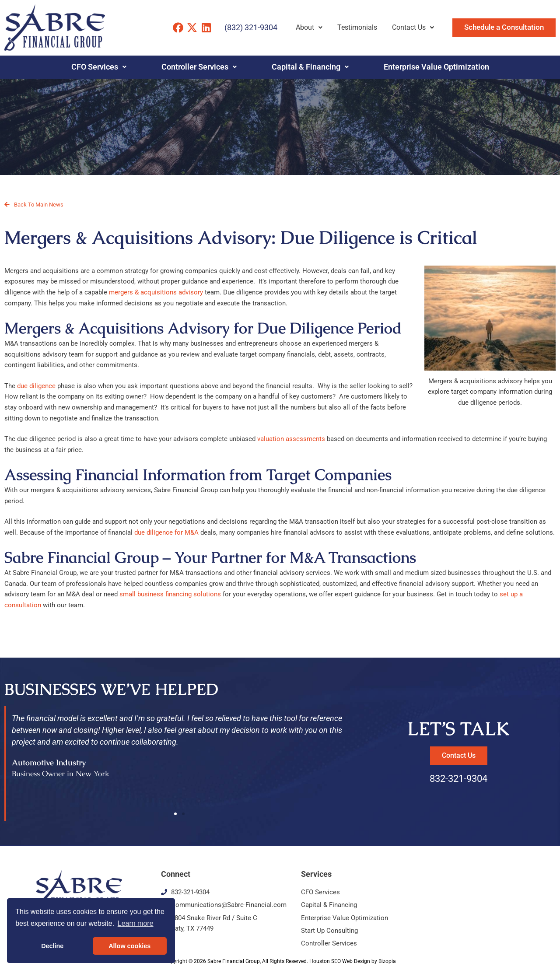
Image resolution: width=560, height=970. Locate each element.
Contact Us (413, 27)
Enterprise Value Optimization (436, 67)
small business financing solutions (170, 594)
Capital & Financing (310, 67)
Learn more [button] (136, 923)
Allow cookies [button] (129, 946)
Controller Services (199, 67)
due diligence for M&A (166, 532)
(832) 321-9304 (251, 27)
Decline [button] (52, 946)
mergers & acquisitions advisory (156, 292)
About (309, 27)
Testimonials (357, 27)
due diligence (36, 386)
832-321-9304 (458, 778)
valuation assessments (291, 439)
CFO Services (99, 67)
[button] (175, 814)
